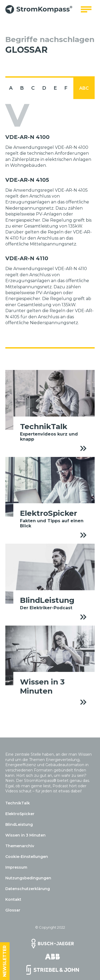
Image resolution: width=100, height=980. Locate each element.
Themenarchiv (20, 846)
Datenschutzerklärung (28, 889)
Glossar (13, 910)
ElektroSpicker (20, 814)
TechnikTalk (18, 803)
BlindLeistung (19, 824)
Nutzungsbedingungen (28, 878)
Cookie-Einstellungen (27, 857)
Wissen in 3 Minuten (25, 835)
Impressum (16, 867)
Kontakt (13, 899)
